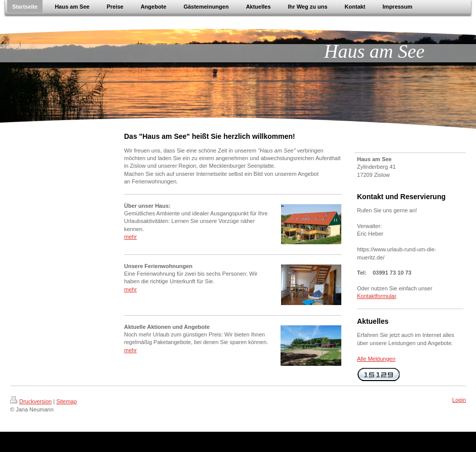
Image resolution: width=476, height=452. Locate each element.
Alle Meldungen (376, 359)
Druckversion (31, 401)
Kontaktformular (376, 296)
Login (459, 400)
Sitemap (66, 401)
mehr (130, 237)
